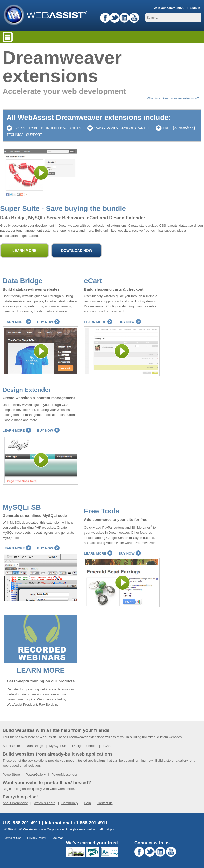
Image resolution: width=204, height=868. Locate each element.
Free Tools (102, 511)
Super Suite (11, 746)
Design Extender (27, 390)
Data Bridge (23, 281)
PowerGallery (36, 774)
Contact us (105, 803)
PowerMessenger (64, 774)
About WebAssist (15, 803)
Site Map (57, 838)
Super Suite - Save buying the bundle (63, 208)
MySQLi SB (22, 507)
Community (70, 803)
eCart (93, 281)
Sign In (195, 8)
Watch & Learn (45, 803)
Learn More (17, 322)
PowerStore (11, 774)
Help (87, 803)
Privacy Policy (37, 838)
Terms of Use (13, 838)
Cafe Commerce (62, 789)
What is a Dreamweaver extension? (173, 98)
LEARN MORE (41, 670)
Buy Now (48, 322)
